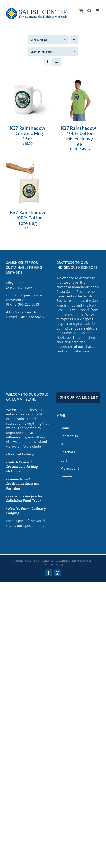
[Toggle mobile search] (89, 11)
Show (42, 52)
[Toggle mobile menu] (98, 11)
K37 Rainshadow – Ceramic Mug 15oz (27, 133)
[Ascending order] (74, 40)
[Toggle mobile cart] (81, 11)
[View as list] (56, 62)
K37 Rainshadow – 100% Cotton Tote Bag (27, 218)
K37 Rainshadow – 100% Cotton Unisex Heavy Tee (79, 136)
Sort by (39, 40)
